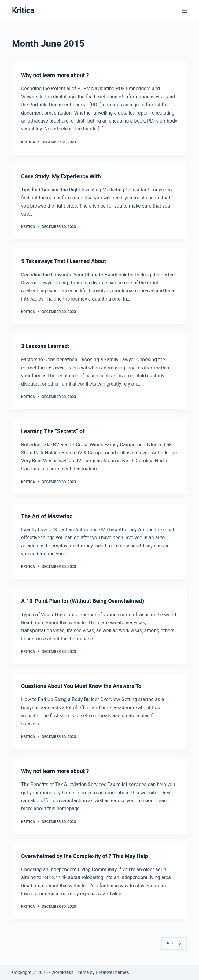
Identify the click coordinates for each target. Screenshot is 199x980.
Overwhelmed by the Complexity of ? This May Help (85, 856)
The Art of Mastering (47, 516)
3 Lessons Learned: (45, 346)
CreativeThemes (112, 972)
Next (174, 943)
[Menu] (184, 11)
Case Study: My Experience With (61, 176)
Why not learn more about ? (55, 75)
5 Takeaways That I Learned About (63, 261)
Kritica (23, 11)
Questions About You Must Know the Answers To (81, 686)
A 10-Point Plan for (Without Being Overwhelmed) (83, 601)
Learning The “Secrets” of (53, 431)
